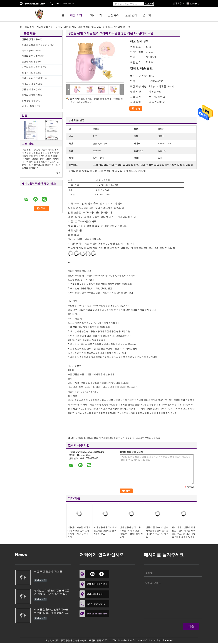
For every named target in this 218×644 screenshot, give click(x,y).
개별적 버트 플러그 (31, 56)
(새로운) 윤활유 (29, 106)
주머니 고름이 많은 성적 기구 (36, 45)
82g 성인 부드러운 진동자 (148, 438)
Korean (195, 4)
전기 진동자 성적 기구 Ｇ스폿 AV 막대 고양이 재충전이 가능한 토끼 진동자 (131, 532)
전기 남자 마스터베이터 (33, 78)
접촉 (138, 109)
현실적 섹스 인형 (30, 62)
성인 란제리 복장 (30, 89)
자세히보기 (40, 580)
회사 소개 (96, 15)
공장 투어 (114, 15)
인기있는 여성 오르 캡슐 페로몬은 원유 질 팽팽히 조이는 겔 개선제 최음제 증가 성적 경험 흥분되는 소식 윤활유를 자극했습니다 (52, 592)
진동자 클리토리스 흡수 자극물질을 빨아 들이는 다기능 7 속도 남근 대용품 (157, 532)
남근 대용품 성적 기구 (32, 67)
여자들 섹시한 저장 (31, 95)
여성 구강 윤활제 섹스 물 (48, 571)
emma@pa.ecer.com (35, 4)
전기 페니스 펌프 (30, 73)
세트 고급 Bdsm (29, 50)
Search (149, 4)
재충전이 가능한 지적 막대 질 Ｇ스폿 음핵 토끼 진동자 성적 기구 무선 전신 (79, 532)
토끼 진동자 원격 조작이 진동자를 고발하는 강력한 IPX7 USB (105, 531)
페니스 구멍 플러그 (31, 84)
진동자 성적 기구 (45, 27)
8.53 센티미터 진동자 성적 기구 (119, 438)
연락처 (147, 15)
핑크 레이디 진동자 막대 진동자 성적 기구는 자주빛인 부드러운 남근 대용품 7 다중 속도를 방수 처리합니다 (184, 534)
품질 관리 (131, 15)
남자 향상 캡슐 (29, 100)
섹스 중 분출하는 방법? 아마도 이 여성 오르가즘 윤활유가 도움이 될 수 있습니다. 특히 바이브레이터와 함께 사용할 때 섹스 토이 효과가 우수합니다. (52, 611)
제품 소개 (76, 15)
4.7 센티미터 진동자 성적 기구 (89, 438)
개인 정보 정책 (52, 640)
